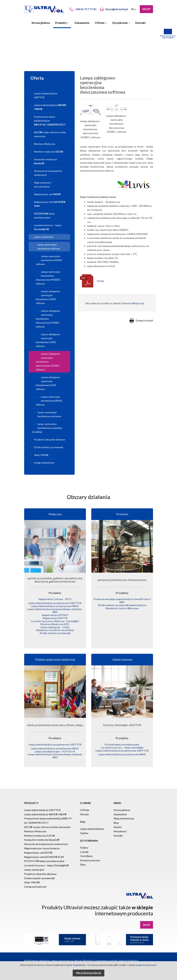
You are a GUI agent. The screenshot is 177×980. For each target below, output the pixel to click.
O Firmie (85, 806)
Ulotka (100, 281)
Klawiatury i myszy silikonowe (122, 607)
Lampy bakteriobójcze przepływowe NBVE (55, 605)
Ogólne (84, 829)
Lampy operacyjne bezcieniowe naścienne (49, 414)
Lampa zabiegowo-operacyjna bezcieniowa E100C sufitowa (48, 383)
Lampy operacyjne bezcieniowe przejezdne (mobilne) (47, 428)
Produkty (62, 23)
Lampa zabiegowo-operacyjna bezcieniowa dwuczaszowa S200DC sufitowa (48, 362)
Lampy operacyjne (44, 237)
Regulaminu (79, 965)
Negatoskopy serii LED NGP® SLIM (44, 852)
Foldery (84, 843)
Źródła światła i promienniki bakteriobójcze (122, 605)
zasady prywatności (146, 965)
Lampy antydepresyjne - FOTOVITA (55, 748)
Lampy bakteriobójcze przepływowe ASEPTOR (55, 603)
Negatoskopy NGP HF (55, 617)
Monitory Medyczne (45, 144)
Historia (84, 810)
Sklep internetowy (124, 814)
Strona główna (41, 23)
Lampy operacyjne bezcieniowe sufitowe (49, 247)
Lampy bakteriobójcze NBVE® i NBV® (45, 810)
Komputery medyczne (45, 161)
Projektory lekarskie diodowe (49, 440)
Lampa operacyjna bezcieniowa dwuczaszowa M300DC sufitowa (48, 278)
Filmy (83, 860)
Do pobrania (121, 23)
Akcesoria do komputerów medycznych (48, 173)
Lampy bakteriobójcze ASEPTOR (46, 95)
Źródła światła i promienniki (49, 447)
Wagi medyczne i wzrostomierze (43, 185)
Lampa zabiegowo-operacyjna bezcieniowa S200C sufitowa (48, 340)
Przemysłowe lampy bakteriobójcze (50, 121)
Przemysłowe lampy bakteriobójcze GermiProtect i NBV (122, 600)
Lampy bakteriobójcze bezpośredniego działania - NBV (55, 610)
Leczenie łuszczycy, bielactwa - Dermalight (55, 619)
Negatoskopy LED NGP (55, 614)
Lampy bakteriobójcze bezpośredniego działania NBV (55, 752)
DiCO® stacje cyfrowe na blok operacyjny (47, 823)
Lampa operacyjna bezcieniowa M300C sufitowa (49, 260)
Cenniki (84, 847)
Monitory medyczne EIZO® (40, 831)
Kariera (118, 823)
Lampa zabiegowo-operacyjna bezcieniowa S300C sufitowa (48, 297)
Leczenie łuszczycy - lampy (48, 227)
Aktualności (120, 827)
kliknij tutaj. (138, 303)
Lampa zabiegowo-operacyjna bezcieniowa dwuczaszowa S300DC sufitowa (48, 319)
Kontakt (140, 23)
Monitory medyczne (49, 152)
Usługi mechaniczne (44, 463)
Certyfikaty (86, 852)
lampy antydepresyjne (44, 216)
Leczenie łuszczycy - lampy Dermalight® (46, 861)
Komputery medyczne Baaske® (42, 835)
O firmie (101, 23)
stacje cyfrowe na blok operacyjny (50, 134)
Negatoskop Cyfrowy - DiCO (55, 599)
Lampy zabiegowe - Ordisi (55, 625)
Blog (116, 818)
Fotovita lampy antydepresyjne (122, 741)
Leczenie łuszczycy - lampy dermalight (122, 744)
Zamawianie (82, 23)
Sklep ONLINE (41, 455)
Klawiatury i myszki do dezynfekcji (55, 628)
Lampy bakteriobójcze (52, 106)
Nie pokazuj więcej (88, 973)
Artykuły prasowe (90, 856)
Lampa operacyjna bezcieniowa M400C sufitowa (49, 401)
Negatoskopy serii (47, 194)
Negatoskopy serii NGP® (38, 848)
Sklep (146, 9)
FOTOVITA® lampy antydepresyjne (44, 857)
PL (134, 9)
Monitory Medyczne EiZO (55, 622)
